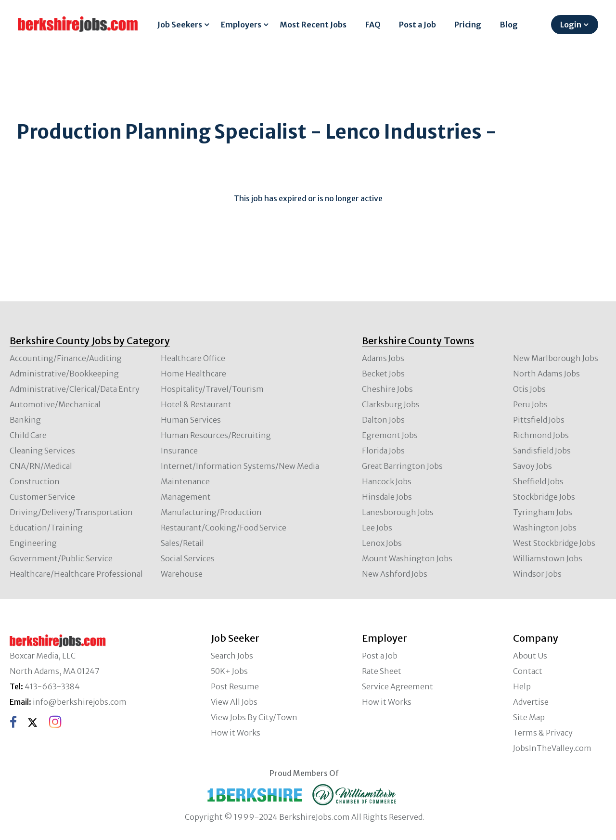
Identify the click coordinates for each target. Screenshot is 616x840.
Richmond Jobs (541, 435)
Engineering (33, 543)
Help (522, 686)
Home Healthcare (193, 374)
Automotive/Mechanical (55, 404)
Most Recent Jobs (313, 25)
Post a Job (417, 25)
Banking (25, 420)
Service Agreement (398, 686)
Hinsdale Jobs (387, 497)
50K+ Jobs (229, 671)
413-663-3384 (52, 686)
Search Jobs (232, 656)
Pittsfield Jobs (539, 420)
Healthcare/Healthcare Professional (76, 574)
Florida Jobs (383, 451)
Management (186, 497)
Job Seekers (180, 25)
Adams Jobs (383, 358)
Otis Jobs (529, 389)
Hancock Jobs (387, 481)
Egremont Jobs (390, 435)
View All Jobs (234, 702)
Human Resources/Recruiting (216, 435)
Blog (509, 25)
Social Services (188, 558)
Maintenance (185, 481)
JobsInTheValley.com (552, 748)
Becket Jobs (383, 374)
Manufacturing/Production (211, 512)
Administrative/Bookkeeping (64, 374)
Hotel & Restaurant (196, 404)
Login (571, 25)
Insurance (179, 451)
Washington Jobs (545, 528)
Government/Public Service (61, 558)
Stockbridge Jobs (544, 497)
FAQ (373, 25)
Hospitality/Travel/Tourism (212, 389)
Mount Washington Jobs (407, 558)
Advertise (531, 702)
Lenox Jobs (382, 543)
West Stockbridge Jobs (554, 543)
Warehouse (182, 574)
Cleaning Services (42, 451)
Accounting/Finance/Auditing (66, 358)
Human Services (191, 420)
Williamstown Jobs (548, 558)
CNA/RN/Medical (41, 466)
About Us (530, 656)
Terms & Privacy (543, 733)
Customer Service (42, 497)
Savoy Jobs (533, 466)
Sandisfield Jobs (542, 451)
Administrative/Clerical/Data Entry (75, 389)
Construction (35, 481)
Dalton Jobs (383, 420)
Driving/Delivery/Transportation (71, 512)
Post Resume (235, 686)
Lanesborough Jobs (398, 512)
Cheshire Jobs (387, 389)
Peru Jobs (530, 404)
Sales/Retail (182, 543)
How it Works (236, 733)
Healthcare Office (193, 358)
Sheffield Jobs (538, 481)
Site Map (529, 717)
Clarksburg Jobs (391, 404)
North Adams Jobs (546, 374)
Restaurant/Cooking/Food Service (224, 528)
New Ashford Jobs (395, 574)
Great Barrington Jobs (402, 466)
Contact (528, 671)
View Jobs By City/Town (254, 717)
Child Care (28, 435)
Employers (241, 25)
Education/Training (46, 528)
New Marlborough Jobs (556, 358)
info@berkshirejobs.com (80, 702)
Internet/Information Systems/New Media (240, 466)
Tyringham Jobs (543, 512)
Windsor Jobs (537, 574)
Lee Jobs (377, 528)
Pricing (468, 25)
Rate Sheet (382, 671)
